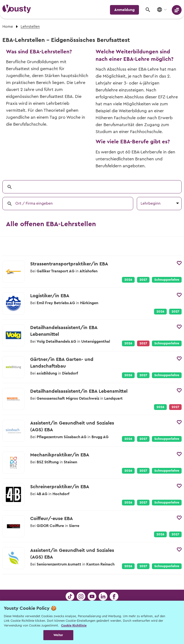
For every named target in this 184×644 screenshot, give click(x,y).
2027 (143, 280)
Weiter (58, 635)
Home (8, 27)
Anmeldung (124, 10)
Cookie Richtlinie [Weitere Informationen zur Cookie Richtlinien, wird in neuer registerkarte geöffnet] (74, 625)
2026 (128, 280)
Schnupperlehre (167, 280)
